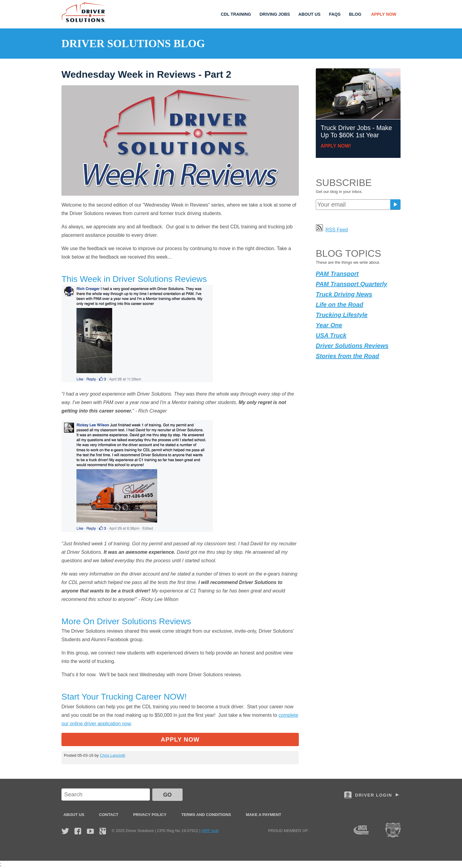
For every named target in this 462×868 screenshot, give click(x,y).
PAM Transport (337, 274)
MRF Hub (210, 831)
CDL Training (236, 14)
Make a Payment (264, 815)
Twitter (65, 831)
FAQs (335, 14)
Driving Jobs (275, 14)
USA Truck (331, 335)
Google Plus (103, 831)
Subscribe (395, 204)
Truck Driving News (344, 294)
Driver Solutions (84, 12)
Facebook (78, 831)
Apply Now (384, 14)
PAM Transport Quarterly (351, 284)
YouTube (90, 831)
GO (167, 795)
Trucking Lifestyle (342, 315)
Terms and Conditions (206, 815)
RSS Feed (332, 230)
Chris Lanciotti (113, 755)
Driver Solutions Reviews (352, 346)
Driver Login (374, 795)
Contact (109, 815)
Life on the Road (340, 305)
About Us (310, 14)
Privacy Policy (150, 815)
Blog (355, 14)
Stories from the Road (347, 356)
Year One (329, 325)
